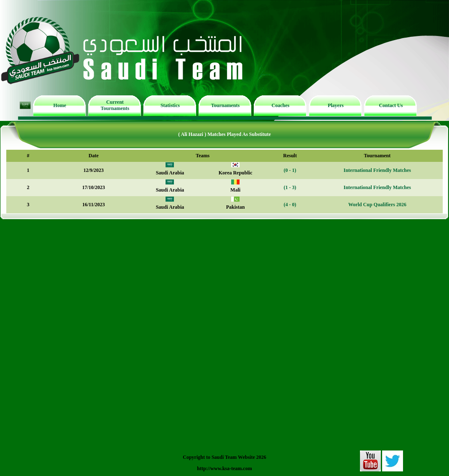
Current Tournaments (115, 105)
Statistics (170, 105)
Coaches (281, 105)
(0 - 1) (290, 170)
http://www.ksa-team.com (224, 468)
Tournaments (225, 105)
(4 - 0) (290, 205)
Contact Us (391, 105)
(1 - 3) (290, 187)
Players (336, 105)
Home (60, 105)
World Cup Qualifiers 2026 (377, 205)
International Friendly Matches (377, 170)
